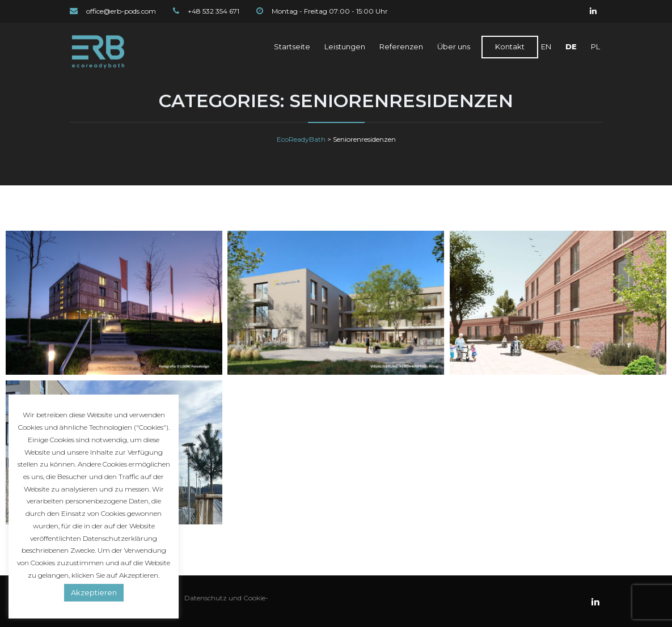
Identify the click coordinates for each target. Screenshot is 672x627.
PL (595, 46)
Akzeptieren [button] (94, 592)
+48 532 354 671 (214, 11)
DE (571, 46)
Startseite (292, 46)
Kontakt (510, 46)
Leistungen (345, 46)
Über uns (454, 46)
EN (546, 46)
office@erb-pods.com (121, 11)
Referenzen (401, 46)
